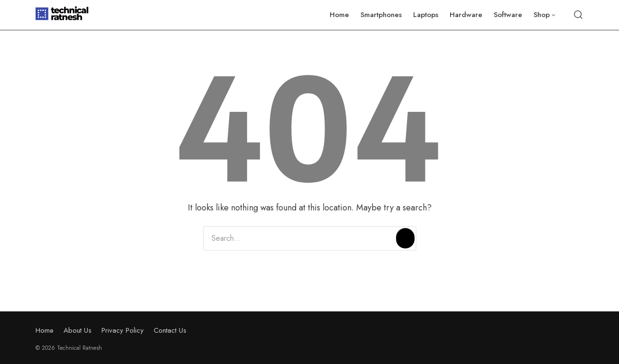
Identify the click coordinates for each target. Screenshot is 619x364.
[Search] (405, 238)
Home (45, 330)
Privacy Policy (123, 330)
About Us (78, 330)
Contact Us (170, 330)
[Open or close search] (578, 15)
